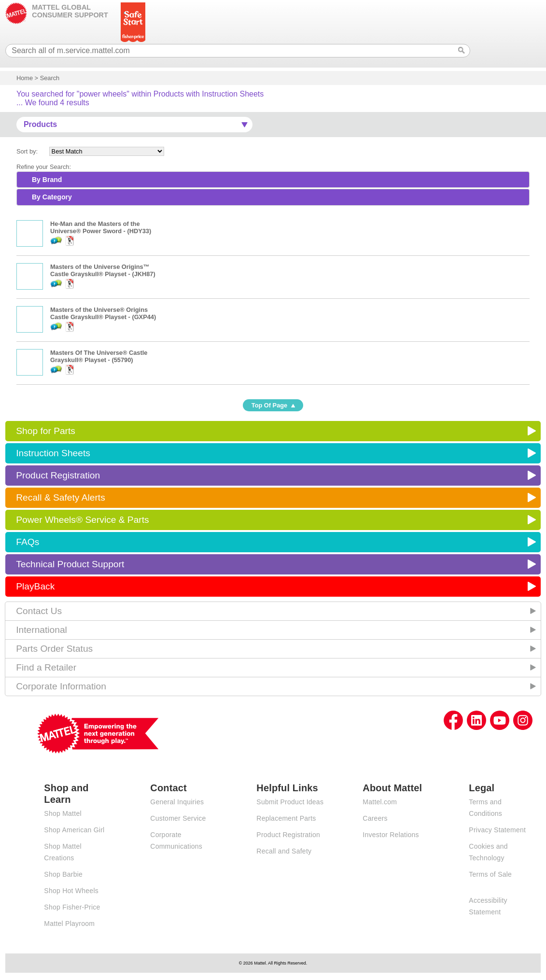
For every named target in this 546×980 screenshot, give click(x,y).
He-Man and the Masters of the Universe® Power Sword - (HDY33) (101, 227)
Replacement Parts (286, 818)
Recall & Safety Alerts (61, 497)
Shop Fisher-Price (72, 907)
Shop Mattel (63, 813)
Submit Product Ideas (290, 802)
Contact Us (39, 611)
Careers (375, 818)
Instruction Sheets (53, 453)
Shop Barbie (63, 874)
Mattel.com (380, 802)
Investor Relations (391, 835)
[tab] (273, 180)
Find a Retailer (46, 667)
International (42, 630)
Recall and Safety (284, 851)
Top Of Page (269, 405)
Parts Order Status (54, 649)
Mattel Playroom (69, 924)
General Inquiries (177, 802)
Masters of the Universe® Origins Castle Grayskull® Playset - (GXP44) (103, 313)
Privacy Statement (497, 830)
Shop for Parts (46, 431)
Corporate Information (61, 686)
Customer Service (178, 818)
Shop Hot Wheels (71, 891)
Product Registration (58, 475)
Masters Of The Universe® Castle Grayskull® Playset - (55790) (99, 356)
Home (25, 78)
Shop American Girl (74, 830)
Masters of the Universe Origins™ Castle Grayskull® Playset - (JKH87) (103, 270)
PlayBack (35, 586)
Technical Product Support (70, 564)
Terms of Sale (490, 874)
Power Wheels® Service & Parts (82, 520)
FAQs (28, 542)
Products (40, 124)
